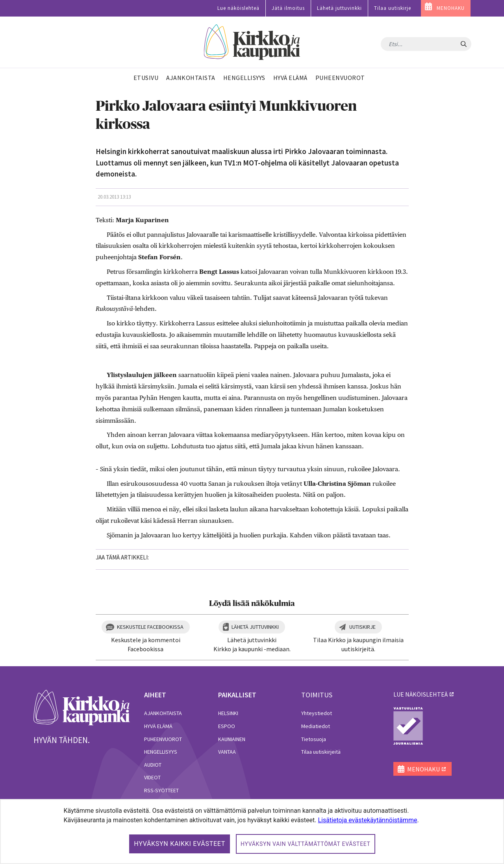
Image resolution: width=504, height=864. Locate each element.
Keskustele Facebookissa (150, 627)
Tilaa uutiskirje (393, 8)
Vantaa (227, 752)
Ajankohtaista (163, 713)
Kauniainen (232, 739)
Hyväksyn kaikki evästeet (180, 844)
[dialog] (252, 831)
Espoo (227, 726)
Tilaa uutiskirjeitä (321, 752)
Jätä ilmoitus (288, 8)
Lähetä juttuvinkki (339, 8)
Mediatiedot (316, 726)
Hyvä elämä (158, 726)
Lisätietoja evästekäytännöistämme (367, 820)
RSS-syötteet (161, 790)
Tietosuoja (314, 739)
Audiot (153, 765)
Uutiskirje (362, 627)
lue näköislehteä (421, 694)
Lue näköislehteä (238, 8)
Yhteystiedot (317, 713)
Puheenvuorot (163, 739)
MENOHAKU (451, 8)
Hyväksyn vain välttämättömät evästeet (306, 844)
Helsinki (228, 713)
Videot (152, 777)
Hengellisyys (161, 752)
